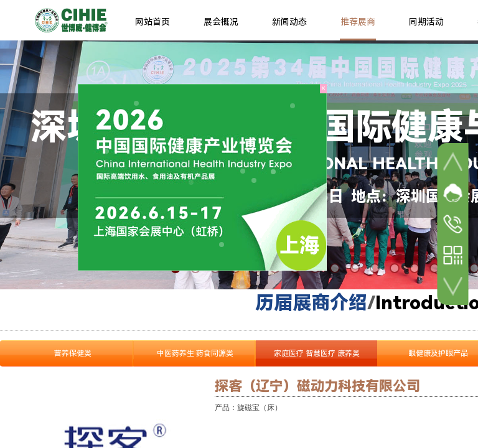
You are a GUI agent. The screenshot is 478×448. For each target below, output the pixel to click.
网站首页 (152, 22)
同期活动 (426, 22)
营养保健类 (73, 353)
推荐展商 (358, 22)
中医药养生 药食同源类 (195, 353)
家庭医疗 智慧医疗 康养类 (317, 353)
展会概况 (221, 22)
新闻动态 (289, 22)
